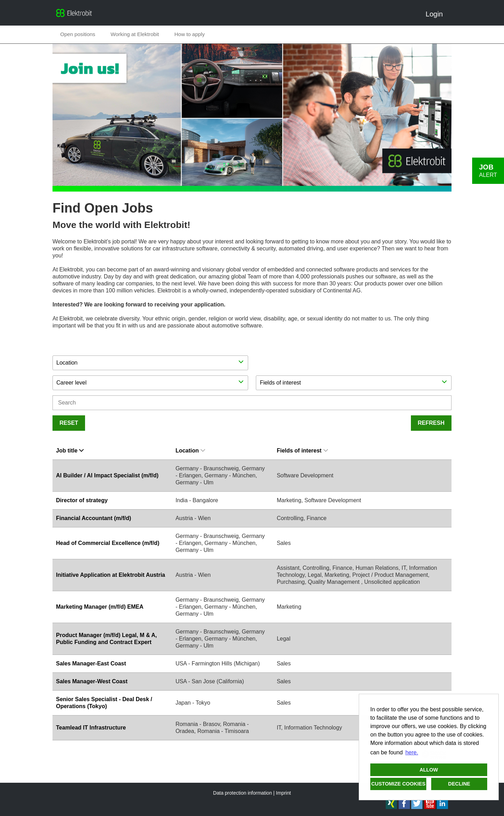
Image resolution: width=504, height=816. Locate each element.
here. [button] (412, 752)
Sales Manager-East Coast (91, 663)
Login (437, 14)
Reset (69, 423)
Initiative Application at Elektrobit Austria (111, 575)
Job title (70, 451)
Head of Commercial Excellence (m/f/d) (108, 543)
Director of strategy (82, 500)
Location (190, 451)
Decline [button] (459, 784)
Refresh (431, 423)
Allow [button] (429, 770)
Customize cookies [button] (398, 784)
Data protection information (243, 793)
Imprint (283, 793)
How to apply (190, 34)
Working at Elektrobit (135, 34)
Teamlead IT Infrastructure (91, 728)
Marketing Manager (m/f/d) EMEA (100, 607)
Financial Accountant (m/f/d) (94, 518)
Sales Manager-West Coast (92, 681)
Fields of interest (302, 451)
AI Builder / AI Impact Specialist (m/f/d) (107, 475)
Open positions (78, 34)
